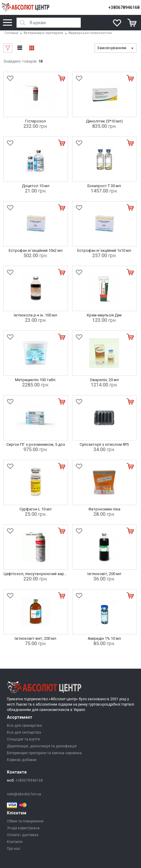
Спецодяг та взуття (23, 739)
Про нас (14, 849)
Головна (11, 33)
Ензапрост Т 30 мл (104, 186)
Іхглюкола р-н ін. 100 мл (35, 315)
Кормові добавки (22, 760)
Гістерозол (35, 121)
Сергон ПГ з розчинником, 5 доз (36, 444)
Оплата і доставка (23, 835)
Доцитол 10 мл (36, 186)
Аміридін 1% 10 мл (104, 638)
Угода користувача (23, 828)
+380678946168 (124, 7)
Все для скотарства (24, 732)
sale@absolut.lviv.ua (24, 794)
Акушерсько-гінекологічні (90, 33)
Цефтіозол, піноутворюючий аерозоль (40, 574)
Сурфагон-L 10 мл (35, 509)
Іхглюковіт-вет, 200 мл (35, 638)
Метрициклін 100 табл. (36, 380)
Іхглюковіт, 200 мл (104, 574)
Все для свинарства (24, 726)
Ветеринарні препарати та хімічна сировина (44, 753)
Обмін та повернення (25, 821)
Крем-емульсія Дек (104, 315)
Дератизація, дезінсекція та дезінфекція (42, 746)
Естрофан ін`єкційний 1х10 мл (104, 250)
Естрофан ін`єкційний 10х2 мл (36, 250)
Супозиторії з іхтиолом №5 (104, 444)
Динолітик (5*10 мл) (104, 121)
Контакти (15, 842)
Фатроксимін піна (104, 509)
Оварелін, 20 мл (104, 380)
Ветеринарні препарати (43, 33)
